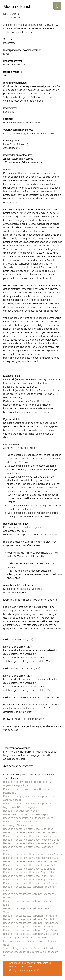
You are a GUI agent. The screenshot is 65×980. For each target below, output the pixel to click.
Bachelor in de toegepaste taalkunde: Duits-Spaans (31, 934)
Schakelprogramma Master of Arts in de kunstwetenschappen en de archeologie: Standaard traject (31, 941)
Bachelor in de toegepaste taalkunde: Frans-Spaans (31, 923)
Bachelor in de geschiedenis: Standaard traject (28, 818)
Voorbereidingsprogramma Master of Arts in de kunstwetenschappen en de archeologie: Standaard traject (31, 952)
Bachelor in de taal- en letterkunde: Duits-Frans (28, 829)
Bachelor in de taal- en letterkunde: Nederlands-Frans (32, 843)
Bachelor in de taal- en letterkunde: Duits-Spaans (29, 869)
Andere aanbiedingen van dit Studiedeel (30, 963)
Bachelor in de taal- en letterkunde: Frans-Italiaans (30, 832)
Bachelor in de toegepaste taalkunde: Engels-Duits (30, 927)
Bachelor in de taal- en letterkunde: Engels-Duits (29, 872)
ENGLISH (27, 967)
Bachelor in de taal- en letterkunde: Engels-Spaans (30, 883)
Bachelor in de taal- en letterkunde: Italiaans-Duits (30, 865)
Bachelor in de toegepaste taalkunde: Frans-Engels (30, 916)
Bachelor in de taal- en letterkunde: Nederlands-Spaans (32, 854)
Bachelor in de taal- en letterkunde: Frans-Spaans (29, 836)
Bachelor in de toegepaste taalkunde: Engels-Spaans (31, 930)
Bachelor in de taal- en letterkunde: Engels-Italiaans (31, 880)
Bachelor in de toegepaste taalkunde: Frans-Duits (30, 919)
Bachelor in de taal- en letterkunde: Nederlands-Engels (32, 840)
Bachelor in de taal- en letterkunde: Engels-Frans (29, 876)
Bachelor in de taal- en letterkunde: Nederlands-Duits (31, 858)
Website (14, 967)
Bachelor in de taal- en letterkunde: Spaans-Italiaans (31, 861)
